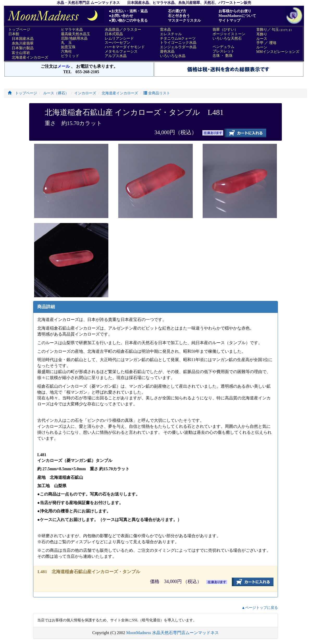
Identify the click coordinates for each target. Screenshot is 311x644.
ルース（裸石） (56, 93)
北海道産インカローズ (120, 93)
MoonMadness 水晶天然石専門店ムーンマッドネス (173, 633)
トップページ (22, 93)
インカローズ (85, 93)
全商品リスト (157, 93)
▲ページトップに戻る (260, 608)
